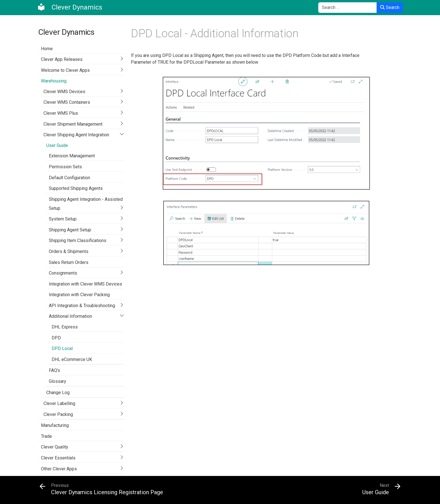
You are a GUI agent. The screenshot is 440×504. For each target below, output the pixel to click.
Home (47, 49)
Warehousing (54, 81)
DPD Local (62, 348)
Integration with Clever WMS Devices (85, 284)
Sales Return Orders (69, 262)
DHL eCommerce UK (72, 359)
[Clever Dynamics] (70, 7)
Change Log (58, 393)
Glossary (58, 381)
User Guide (57, 145)
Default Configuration (69, 178)
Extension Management (72, 156)
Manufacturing (55, 425)
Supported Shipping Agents (76, 188)
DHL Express (65, 327)
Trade (46, 436)
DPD (56, 338)
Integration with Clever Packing (79, 295)
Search (390, 7)
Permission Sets (65, 167)
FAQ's (54, 370)
